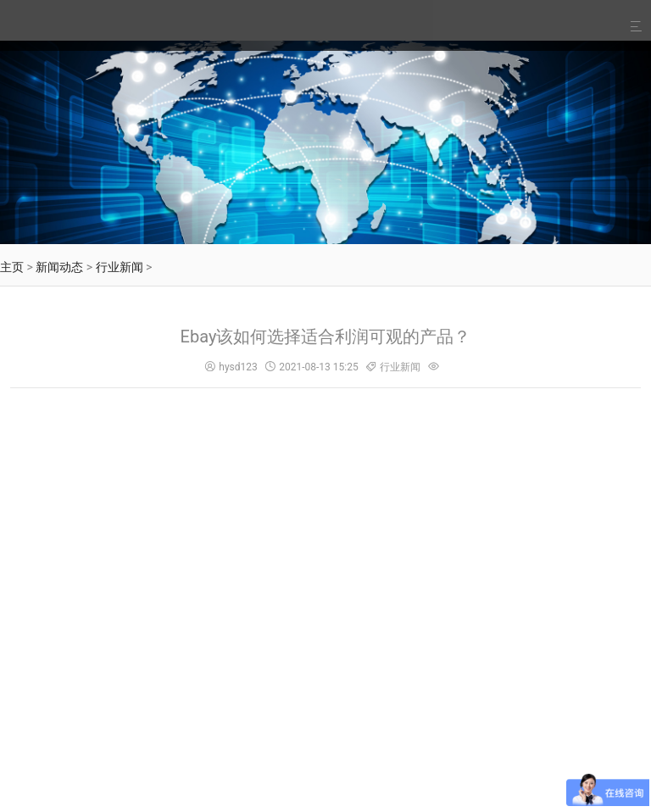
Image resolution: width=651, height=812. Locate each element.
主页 (12, 267)
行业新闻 (120, 267)
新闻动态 (59, 267)
